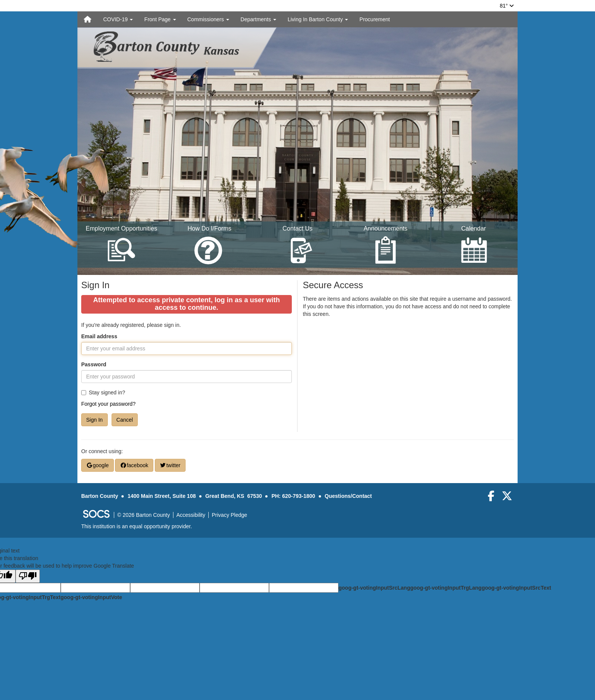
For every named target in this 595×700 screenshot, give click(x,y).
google (98, 465)
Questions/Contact (348, 496)
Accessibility (191, 515)
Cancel (125, 420)
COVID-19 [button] (118, 19)
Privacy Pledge (229, 515)
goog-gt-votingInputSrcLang (374, 588)
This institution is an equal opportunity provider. (137, 526)
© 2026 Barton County (144, 515)
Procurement (375, 19)
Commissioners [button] (208, 19)
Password (94, 364)
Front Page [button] (160, 19)
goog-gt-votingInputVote (91, 597)
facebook (134, 465)
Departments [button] (258, 19)
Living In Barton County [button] (318, 19)
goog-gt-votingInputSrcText (516, 588)
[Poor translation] (28, 576)
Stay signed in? (103, 392)
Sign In (94, 420)
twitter (170, 465)
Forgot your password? (108, 404)
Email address (99, 336)
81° (507, 6)
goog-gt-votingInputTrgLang (446, 588)
